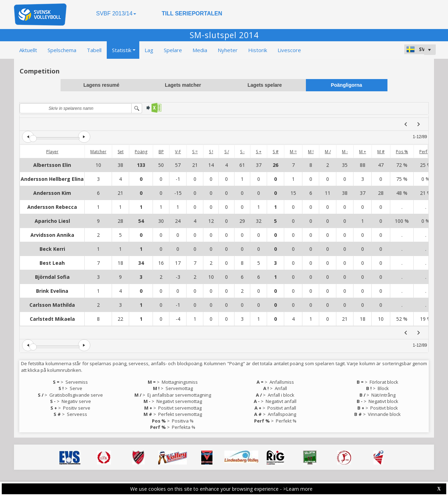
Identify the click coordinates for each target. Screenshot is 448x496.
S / (227, 152)
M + (363, 152)
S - (242, 152)
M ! (311, 152)
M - (345, 152)
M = (293, 152)
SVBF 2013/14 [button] (116, 13)
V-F (178, 152)
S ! (211, 152)
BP (161, 152)
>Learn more (298, 489)
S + (259, 152)
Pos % (402, 152)
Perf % (426, 152)
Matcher (98, 152)
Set (121, 152)
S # (276, 152)
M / (328, 152)
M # (381, 152)
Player (52, 152)
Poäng (141, 152)
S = (195, 152)
